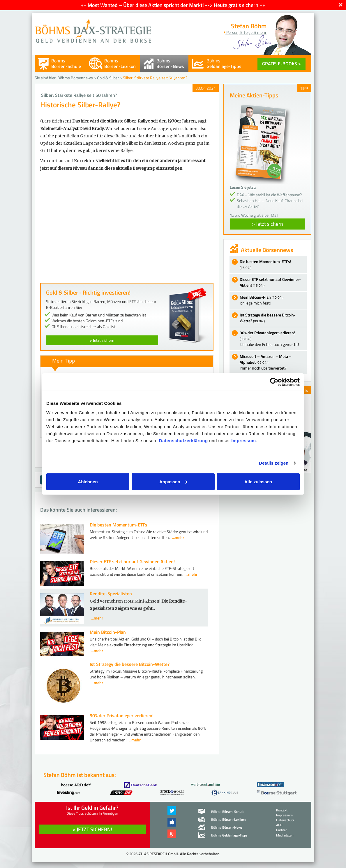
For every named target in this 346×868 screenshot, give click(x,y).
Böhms (66, 63)
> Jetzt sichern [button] (268, 224)
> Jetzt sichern (102, 340)
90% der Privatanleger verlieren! (122, 715)
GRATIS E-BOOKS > (281, 64)
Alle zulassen (258, 481)
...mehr (178, 537)
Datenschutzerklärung (183, 440)
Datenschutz (285, 820)
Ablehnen (88, 481)
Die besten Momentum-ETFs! (119, 525)
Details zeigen (274, 463)
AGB (279, 825)
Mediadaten (285, 835)
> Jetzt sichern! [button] (92, 829)
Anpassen (173, 481)
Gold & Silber (108, 78)
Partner (281, 830)
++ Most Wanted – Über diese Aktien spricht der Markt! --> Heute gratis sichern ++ (173, 5)
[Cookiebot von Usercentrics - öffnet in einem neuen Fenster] (274, 382)
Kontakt (282, 810)
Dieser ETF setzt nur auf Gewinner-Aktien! (132, 561)
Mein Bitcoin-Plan (108, 632)
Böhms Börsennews (75, 78)
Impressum (244, 440)
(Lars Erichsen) (56, 121)
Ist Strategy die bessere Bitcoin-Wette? (130, 664)
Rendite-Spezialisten (111, 594)
